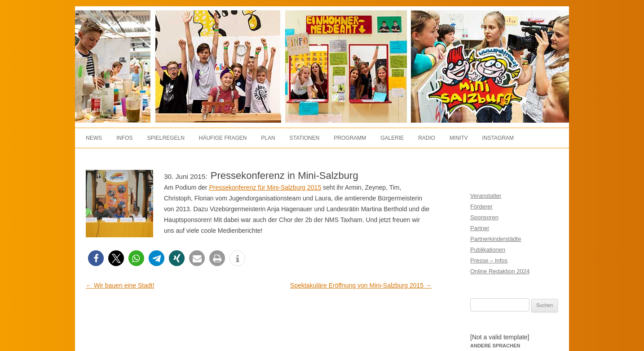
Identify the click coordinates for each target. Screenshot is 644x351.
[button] (96, 258)
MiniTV (459, 138)
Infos (125, 138)
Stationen (305, 138)
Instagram (498, 138)
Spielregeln (165, 138)
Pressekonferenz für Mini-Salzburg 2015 (265, 187)
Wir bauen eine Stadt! (120, 285)
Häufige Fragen (223, 138)
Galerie (392, 138)
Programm (350, 138)
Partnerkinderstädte (496, 239)
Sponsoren (484, 217)
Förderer (481, 207)
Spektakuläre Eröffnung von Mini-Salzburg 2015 (361, 285)
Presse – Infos (489, 260)
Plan (268, 138)
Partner (480, 228)
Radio (427, 138)
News (94, 138)
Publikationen (488, 250)
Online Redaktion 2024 (500, 271)
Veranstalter (486, 196)
